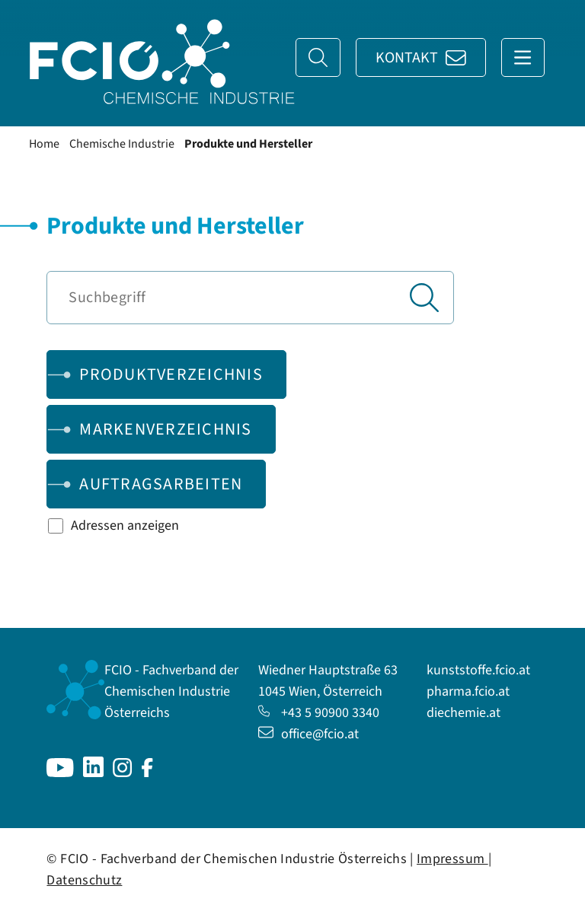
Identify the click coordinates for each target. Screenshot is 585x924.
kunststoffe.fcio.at (478, 670)
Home (44, 144)
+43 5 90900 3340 (319, 713)
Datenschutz (84, 880)
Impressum (452, 859)
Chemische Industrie (122, 144)
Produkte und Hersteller (248, 144)
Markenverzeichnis (165, 429)
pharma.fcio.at (468, 691)
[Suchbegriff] (250, 298)
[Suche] (318, 57)
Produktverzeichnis (171, 374)
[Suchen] (424, 298)
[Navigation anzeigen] (523, 57)
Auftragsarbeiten (161, 484)
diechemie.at (464, 713)
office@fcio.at (308, 734)
